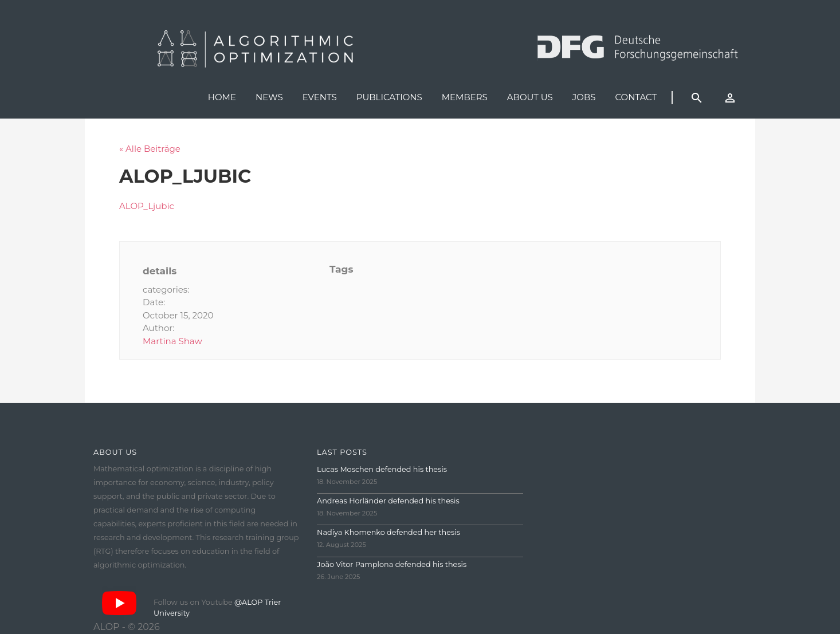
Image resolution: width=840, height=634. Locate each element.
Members (465, 97)
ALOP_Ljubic (147, 206)
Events (320, 97)
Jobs (584, 97)
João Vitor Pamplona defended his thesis (392, 564)
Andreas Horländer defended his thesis (388, 501)
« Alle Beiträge (150, 149)
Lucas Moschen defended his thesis (382, 469)
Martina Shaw (172, 341)
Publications (389, 97)
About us (530, 97)
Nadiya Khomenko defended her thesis (388, 532)
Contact (636, 97)
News (269, 97)
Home (222, 97)
